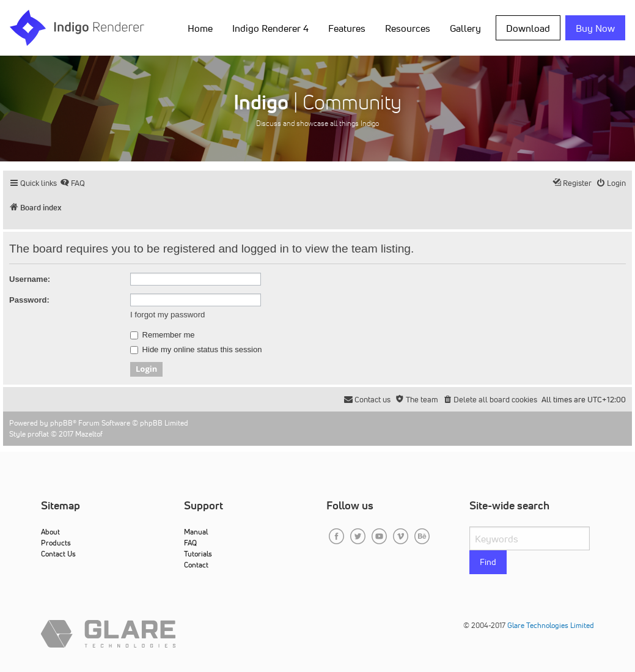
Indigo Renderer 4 (270, 28)
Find (488, 562)
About (50, 532)
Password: (29, 300)
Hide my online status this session (196, 350)
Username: (30, 279)
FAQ (190, 543)
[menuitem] (72, 183)
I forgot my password (167, 315)
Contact (196, 565)
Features (347, 28)
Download (528, 28)
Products (56, 543)
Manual (196, 532)
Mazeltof (89, 434)
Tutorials (198, 554)
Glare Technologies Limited (551, 625)
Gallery (465, 28)
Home (200, 28)
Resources (408, 28)
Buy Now (595, 28)
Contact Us (58, 554)
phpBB (61, 423)
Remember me (163, 335)
